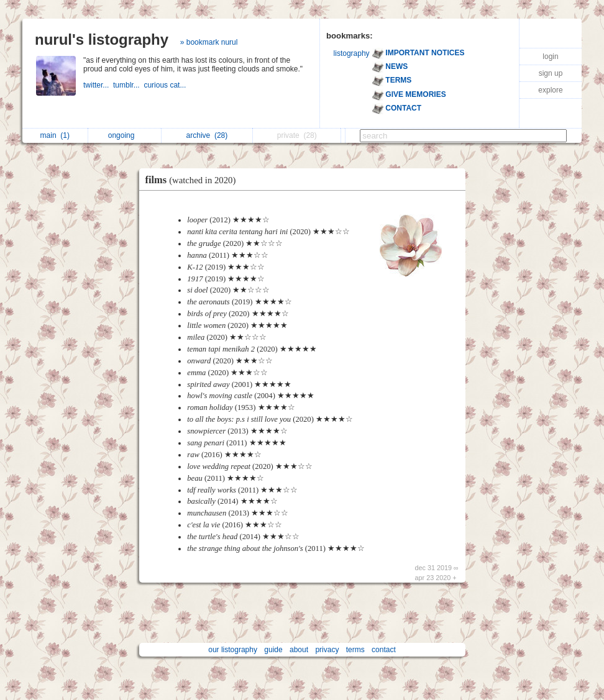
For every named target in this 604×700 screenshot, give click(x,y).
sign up (551, 73)
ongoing (125, 135)
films (194, 180)
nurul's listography (102, 39)
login (550, 57)
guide (273, 650)
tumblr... (128, 85)
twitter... (98, 85)
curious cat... (166, 85)
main (55, 135)
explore (550, 90)
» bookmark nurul (209, 42)
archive (207, 135)
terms (355, 650)
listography (352, 53)
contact (384, 650)
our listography (233, 650)
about (299, 650)
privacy (327, 650)
